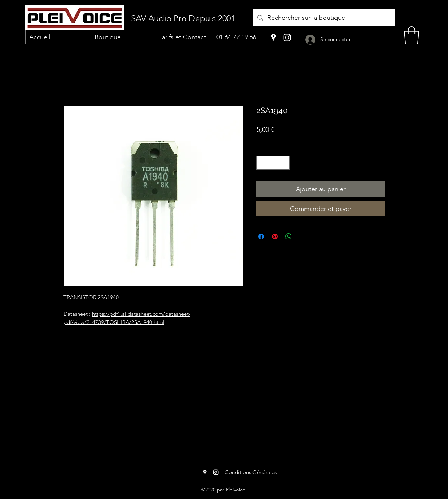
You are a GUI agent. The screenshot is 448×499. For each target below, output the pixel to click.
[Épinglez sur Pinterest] (275, 237)
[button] (412, 35)
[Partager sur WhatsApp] (289, 237)
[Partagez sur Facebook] (261, 237)
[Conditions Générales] (251, 472)
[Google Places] (273, 37)
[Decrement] (262, 163)
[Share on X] (302, 237)
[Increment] (284, 163)
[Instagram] (287, 37)
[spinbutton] (273, 163)
